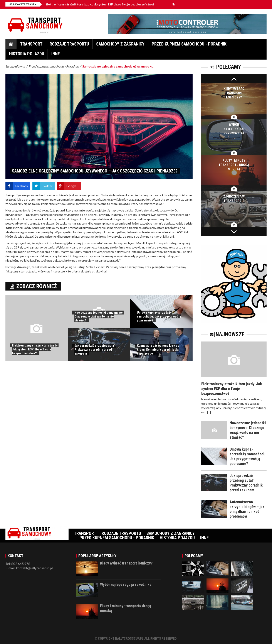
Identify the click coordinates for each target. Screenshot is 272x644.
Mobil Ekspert (146, 243)
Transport (31, 45)
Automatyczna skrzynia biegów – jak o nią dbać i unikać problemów (247, 509)
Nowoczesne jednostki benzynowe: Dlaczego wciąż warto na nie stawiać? (99, 316)
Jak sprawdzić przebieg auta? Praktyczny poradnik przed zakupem (95, 350)
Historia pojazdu (27, 55)
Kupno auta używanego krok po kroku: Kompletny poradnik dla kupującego (158, 350)
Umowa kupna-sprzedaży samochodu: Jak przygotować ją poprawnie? (159, 316)
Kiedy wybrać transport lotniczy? (234, 93)
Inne (56, 55)
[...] (209, 412)
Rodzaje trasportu (69, 45)
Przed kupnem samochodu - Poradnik (189, 45)
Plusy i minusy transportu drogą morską (234, 165)
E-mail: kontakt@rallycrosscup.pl (29, 568)
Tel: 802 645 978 (18, 564)
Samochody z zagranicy (120, 45)
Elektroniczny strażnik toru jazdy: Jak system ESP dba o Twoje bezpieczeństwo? (108, 4)
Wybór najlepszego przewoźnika (234, 129)
